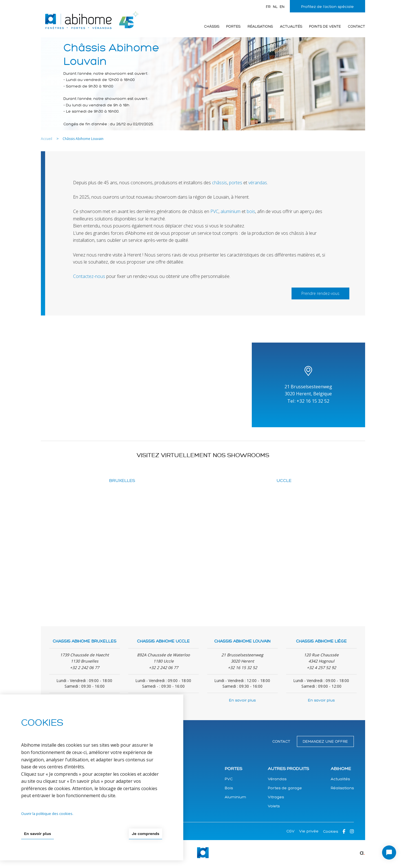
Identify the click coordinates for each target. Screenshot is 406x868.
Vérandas (277, 779)
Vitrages (276, 797)
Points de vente (325, 27)
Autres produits (288, 769)
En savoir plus (242, 700)
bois (251, 211)
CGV (291, 831)
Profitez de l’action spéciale (327, 7)
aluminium (230, 211)
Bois (229, 788)
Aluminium (235, 797)
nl (275, 7)
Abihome (341, 769)
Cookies (331, 831)
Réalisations (260, 27)
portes (236, 183)
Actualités (291, 27)
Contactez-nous (89, 276)
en (282, 7)
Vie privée (309, 831)
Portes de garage (285, 788)
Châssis (212, 27)
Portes (233, 27)
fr (268, 7)
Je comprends (145, 834)
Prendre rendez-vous (320, 293)
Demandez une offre (325, 741)
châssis (219, 183)
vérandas (258, 183)
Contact (357, 27)
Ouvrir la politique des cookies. (47, 814)
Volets (274, 806)
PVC (214, 211)
